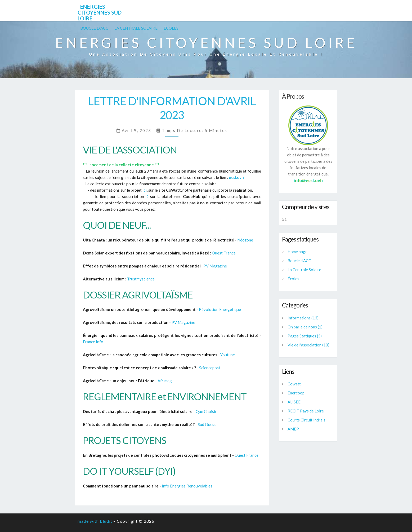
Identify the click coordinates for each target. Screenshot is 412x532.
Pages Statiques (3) (305, 336)
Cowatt (294, 384)
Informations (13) (303, 318)
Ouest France (224, 253)
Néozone (245, 240)
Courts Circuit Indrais (306, 420)
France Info (93, 342)
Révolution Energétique (220, 309)
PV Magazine (215, 266)
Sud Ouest (207, 424)
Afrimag (165, 381)
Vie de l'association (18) (308, 345)
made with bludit (95, 521)
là (147, 196)
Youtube (228, 355)
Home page (297, 252)
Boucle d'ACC (94, 28)
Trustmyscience (141, 279)
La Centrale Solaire (136, 28)
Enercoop (296, 393)
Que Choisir (206, 411)
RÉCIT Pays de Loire (306, 411)
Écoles (171, 28)
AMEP (293, 429)
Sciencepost (210, 368)
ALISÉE (294, 402)
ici (145, 190)
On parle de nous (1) (305, 327)
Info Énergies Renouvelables (187, 486)
